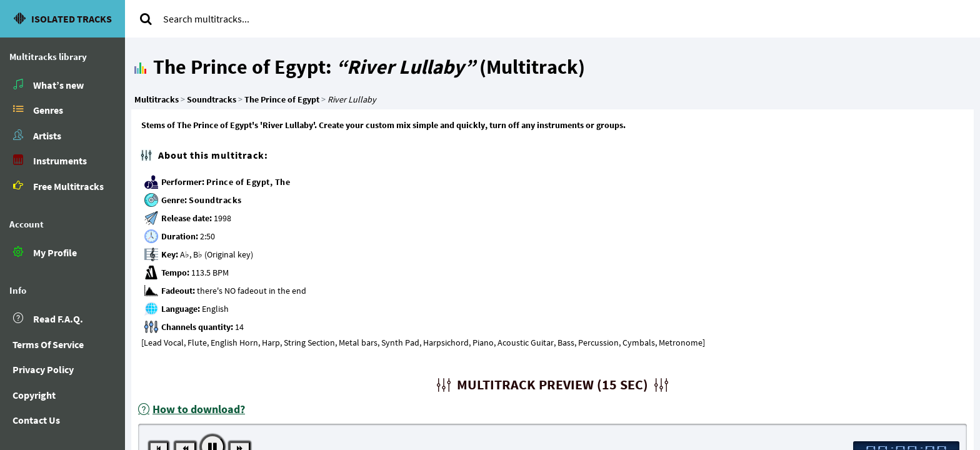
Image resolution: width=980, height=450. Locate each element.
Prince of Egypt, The (248, 182)
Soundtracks (215, 200)
